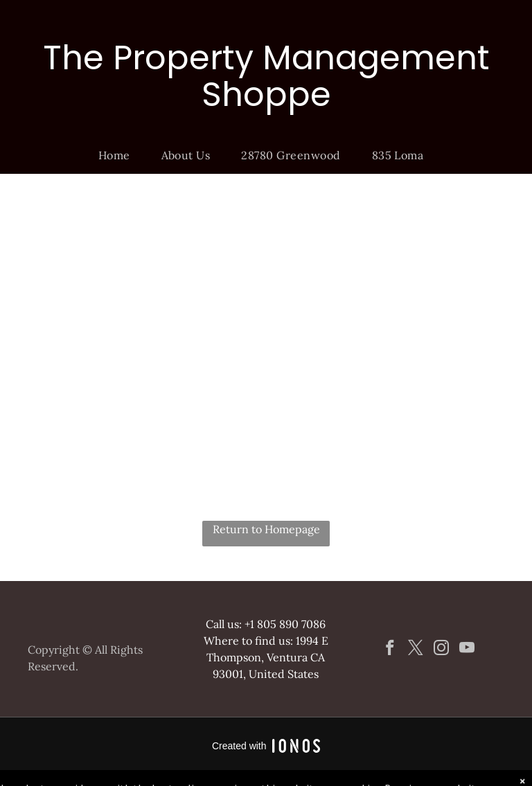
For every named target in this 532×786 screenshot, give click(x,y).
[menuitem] (119, 155)
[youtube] (467, 650)
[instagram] (441, 650)
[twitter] (415, 650)
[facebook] (390, 650)
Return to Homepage (266, 529)
